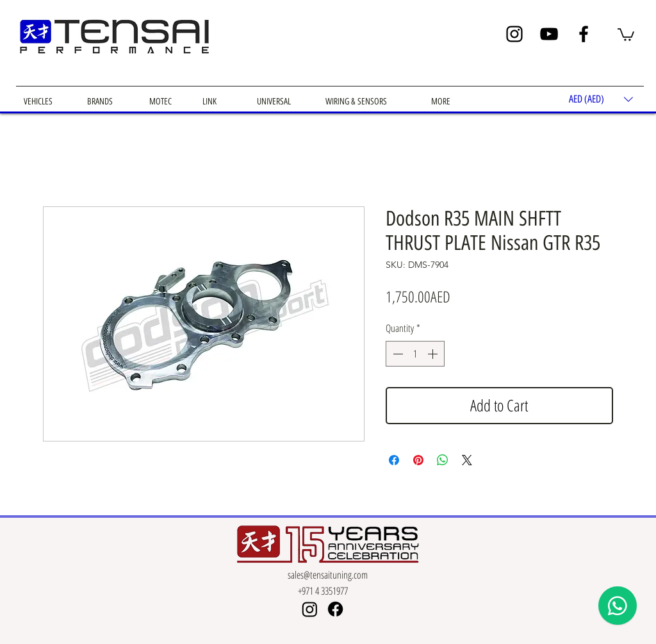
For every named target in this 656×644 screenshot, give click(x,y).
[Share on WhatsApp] (443, 460)
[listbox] (601, 99)
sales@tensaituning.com (328, 575)
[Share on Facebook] (394, 460)
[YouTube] (549, 34)
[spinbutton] (415, 354)
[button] (626, 34)
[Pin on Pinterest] (418, 460)
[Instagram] (514, 34)
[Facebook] (584, 34)
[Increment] (434, 354)
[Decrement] (397, 354)
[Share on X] (467, 460)
